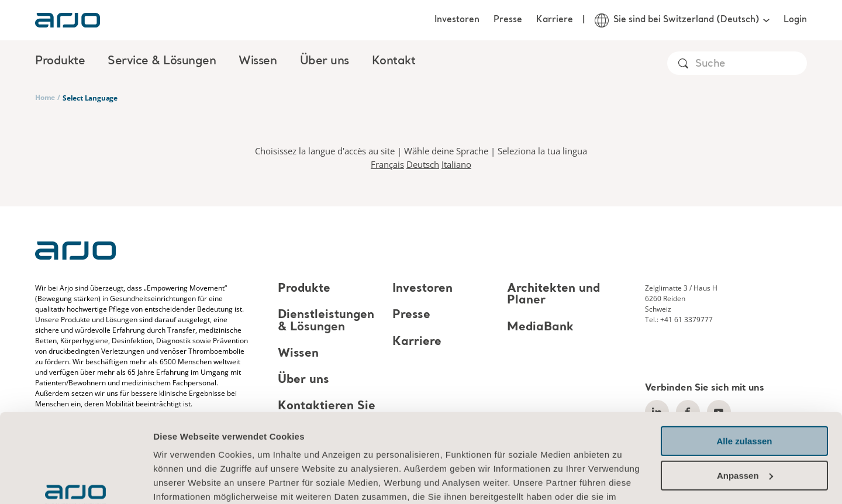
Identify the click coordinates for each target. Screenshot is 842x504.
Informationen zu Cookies (210, 449)
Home (45, 97)
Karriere (555, 20)
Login (795, 20)
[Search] (750, 64)
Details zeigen (183, 481)
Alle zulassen (744, 365)
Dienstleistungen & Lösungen (326, 322)
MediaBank (540, 327)
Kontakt (394, 61)
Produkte (304, 289)
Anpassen (745, 399)
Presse (508, 20)
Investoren (457, 20)
